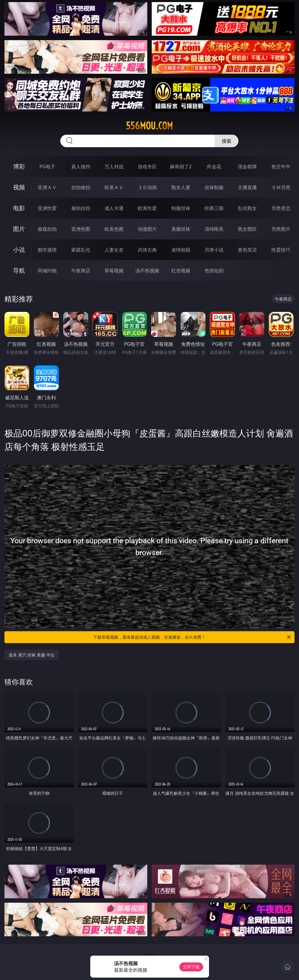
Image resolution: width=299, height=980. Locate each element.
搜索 (227, 141)
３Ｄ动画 (147, 187)
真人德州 (81, 167)
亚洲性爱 (47, 208)
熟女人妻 (181, 187)
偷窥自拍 (47, 229)
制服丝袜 (181, 208)
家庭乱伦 (81, 250)
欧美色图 (114, 229)
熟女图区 (247, 229)
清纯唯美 (214, 229)
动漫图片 (147, 229)
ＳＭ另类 (281, 187)
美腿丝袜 (181, 229)
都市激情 (47, 250)
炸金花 (214, 167)
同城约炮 (47, 271)
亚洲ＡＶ (47, 187)
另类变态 (281, 208)
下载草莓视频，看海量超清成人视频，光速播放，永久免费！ (192, 637)
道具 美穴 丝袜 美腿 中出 (32, 655)
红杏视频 (181, 271)
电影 (19, 208)
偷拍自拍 (81, 208)
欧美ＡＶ (114, 187)
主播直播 (247, 187)
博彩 (19, 166)
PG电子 (47, 167)
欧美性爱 (147, 208)
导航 (19, 270)
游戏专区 (147, 167)
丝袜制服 (214, 187)
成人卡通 (114, 208)
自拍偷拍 (81, 187)
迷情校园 (181, 250)
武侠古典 (147, 250)
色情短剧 (214, 271)
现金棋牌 (247, 167)
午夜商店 (81, 271)
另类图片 (281, 229)
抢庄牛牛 (281, 167)
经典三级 (214, 208)
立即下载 (191, 967)
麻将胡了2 (181, 167)
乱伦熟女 (247, 208)
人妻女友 (114, 250)
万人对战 (114, 167)
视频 (19, 187)
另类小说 (214, 250)
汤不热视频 (147, 271)
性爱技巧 (281, 250)
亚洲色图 (81, 229)
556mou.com (149, 126)
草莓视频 (114, 271)
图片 (19, 229)
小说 (19, 250)
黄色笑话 (247, 250)
